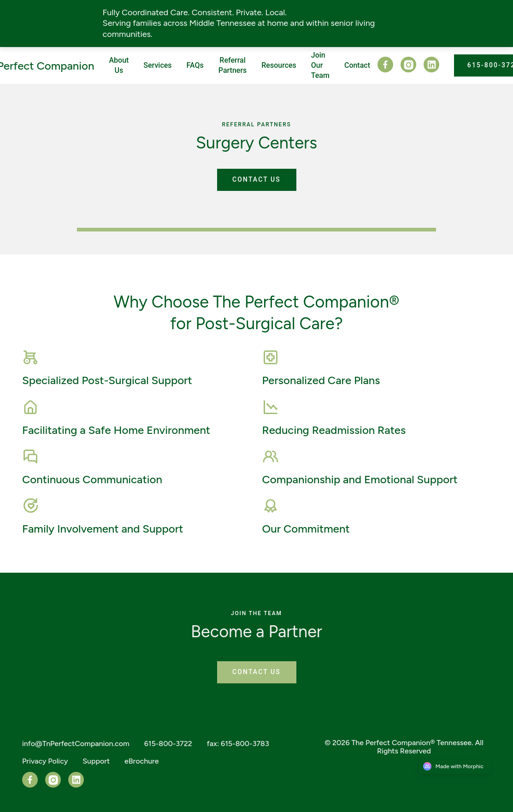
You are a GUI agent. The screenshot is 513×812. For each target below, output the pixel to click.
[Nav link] (157, 65)
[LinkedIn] (428, 70)
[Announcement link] (256, 24)
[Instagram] (405, 70)
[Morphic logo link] (455, 766)
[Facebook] (385, 70)
